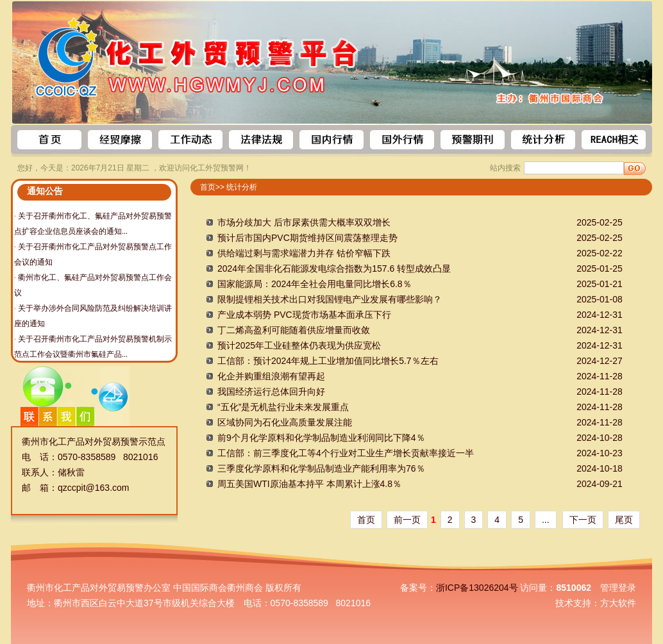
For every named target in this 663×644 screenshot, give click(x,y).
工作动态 (190, 140)
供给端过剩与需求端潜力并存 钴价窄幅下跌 (304, 253)
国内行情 (331, 140)
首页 (49, 140)
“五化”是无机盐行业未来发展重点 (283, 407)
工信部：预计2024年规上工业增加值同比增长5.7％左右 (328, 361)
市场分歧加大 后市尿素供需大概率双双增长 (304, 222)
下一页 (583, 520)
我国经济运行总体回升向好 (271, 392)
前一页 (407, 520)
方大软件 (618, 603)
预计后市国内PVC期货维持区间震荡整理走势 (307, 238)
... (546, 520)
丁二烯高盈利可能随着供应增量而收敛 (294, 330)
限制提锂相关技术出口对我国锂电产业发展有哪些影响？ (330, 299)
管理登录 (618, 588)
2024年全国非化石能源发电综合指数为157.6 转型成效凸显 (334, 268)
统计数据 (543, 140)
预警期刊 (473, 140)
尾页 (624, 520)
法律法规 (261, 140)
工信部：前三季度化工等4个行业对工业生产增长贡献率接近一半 (346, 453)
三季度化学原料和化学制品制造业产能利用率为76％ (321, 468)
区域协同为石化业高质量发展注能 (285, 422)
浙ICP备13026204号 (477, 588)
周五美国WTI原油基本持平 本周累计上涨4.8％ (309, 484)
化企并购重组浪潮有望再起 (271, 376)
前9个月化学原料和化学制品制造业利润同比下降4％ (321, 438)
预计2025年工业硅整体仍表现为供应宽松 (299, 345)
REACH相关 (614, 140)
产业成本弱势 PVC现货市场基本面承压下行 (304, 315)
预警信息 (120, 140)
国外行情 (402, 140)
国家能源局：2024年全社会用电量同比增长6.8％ (315, 284)
